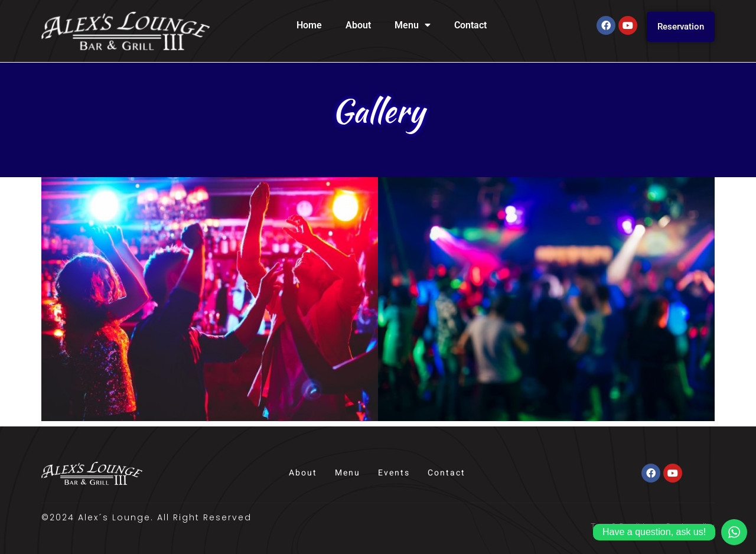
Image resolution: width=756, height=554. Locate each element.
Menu (413, 25)
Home (309, 25)
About (358, 25)
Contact (470, 25)
